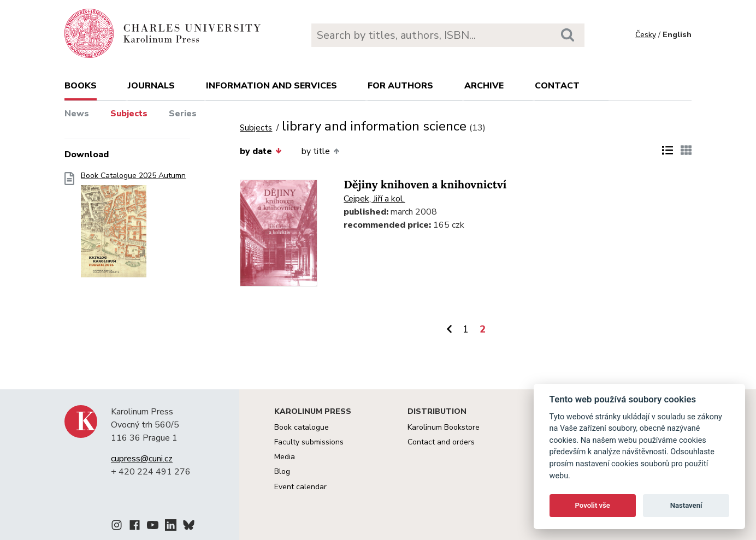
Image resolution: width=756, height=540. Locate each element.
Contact (557, 86)
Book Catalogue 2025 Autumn (133, 228)
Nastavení (686, 505)
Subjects (129, 114)
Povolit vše (593, 505)
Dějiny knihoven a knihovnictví (425, 185)
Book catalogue (302, 427)
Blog (282, 471)
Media (285, 457)
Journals (151, 86)
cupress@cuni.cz (142, 459)
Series (183, 114)
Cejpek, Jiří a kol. (374, 199)
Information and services (271, 86)
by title (320, 151)
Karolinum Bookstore (444, 427)
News (77, 114)
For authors (400, 86)
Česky (646, 35)
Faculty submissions (309, 442)
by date (261, 151)
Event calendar (300, 487)
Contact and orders (441, 442)
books (81, 86)
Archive (484, 86)
